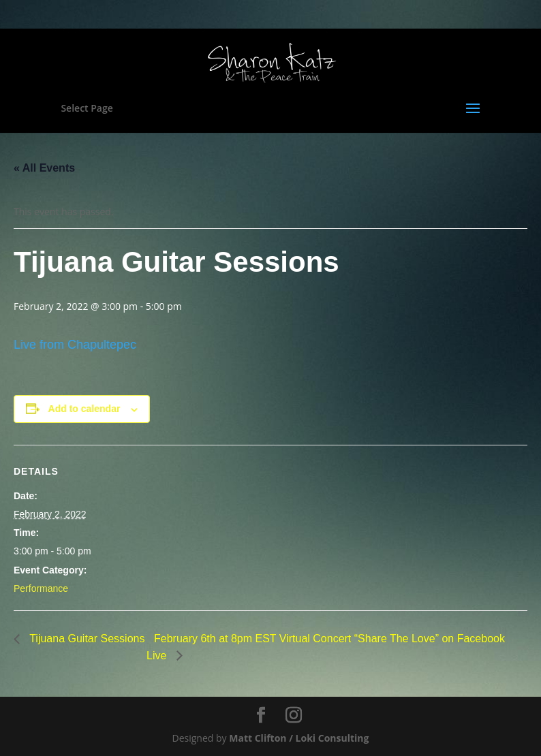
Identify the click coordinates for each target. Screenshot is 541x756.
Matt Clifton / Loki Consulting (299, 738)
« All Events (44, 168)
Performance (41, 588)
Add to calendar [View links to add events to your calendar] (84, 409)
